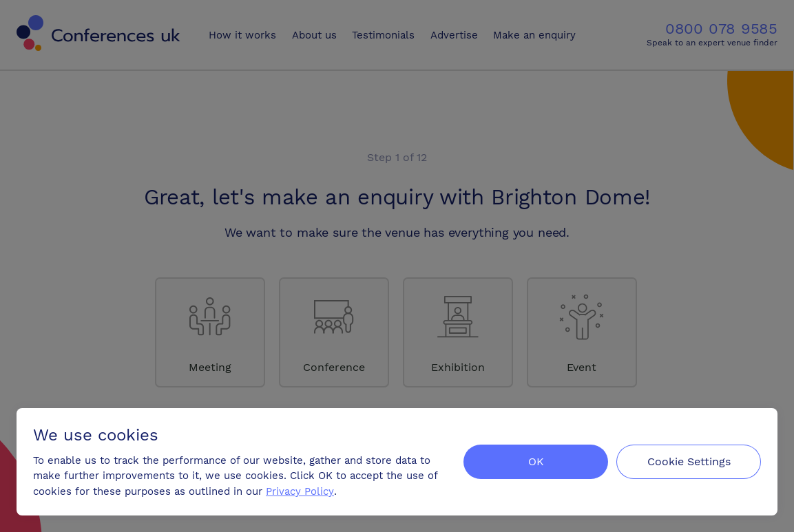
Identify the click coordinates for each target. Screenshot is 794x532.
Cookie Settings (689, 461)
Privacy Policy (300, 491)
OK (536, 461)
